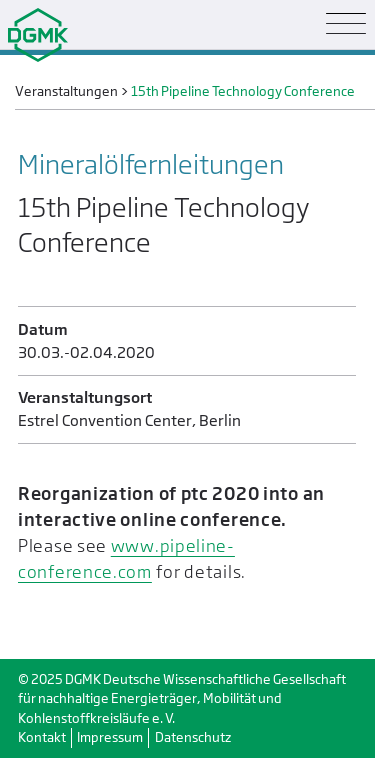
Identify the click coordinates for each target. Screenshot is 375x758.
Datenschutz (193, 737)
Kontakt (42, 737)
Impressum (110, 737)
